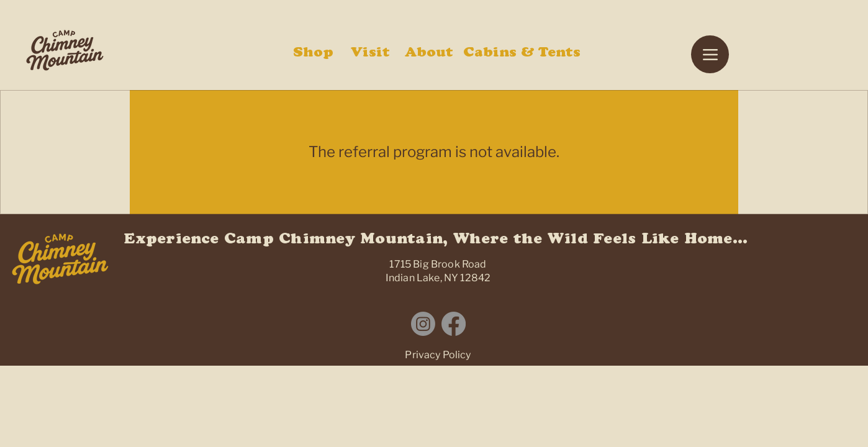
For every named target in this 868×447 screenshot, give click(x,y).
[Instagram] (423, 324)
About (429, 54)
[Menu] (710, 54)
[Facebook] (454, 324)
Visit (370, 54)
